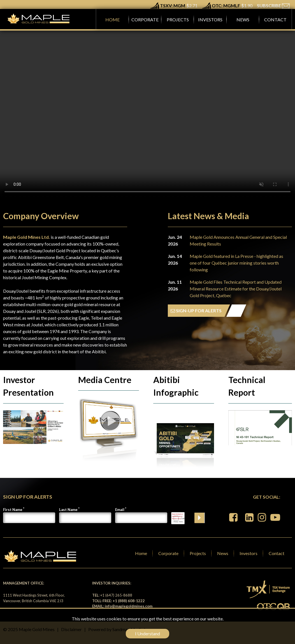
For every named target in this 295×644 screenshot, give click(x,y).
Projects (198, 553)
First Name (13, 510)
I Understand (147, 633)
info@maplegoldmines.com (129, 606)
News (223, 553)
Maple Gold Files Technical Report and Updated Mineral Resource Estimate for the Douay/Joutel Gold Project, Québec (236, 289)
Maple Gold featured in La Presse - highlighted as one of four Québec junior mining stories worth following (236, 263)
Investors (248, 553)
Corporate (168, 553)
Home (141, 553)
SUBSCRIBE (273, 5)
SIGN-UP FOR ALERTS (196, 310)
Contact (277, 553)
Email (120, 510)
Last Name (68, 510)
